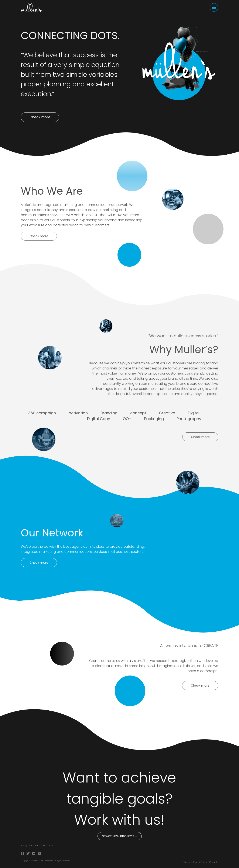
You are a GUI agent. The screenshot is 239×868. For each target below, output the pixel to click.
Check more (40, 117)
